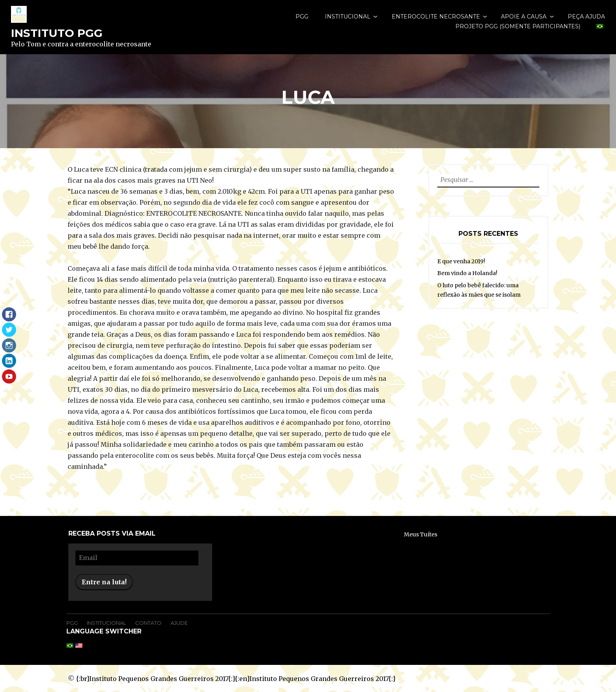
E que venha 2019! (461, 261)
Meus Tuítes (421, 534)
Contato (148, 623)
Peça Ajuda (586, 17)
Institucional (348, 17)
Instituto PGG (57, 33)
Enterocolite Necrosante (436, 17)
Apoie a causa (524, 17)
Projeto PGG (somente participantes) (518, 26)
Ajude (179, 623)
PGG (302, 17)
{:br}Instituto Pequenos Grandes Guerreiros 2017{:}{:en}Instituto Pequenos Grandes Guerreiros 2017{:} (236, 679)
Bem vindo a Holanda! (467, 273)
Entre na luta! (104, 582)
